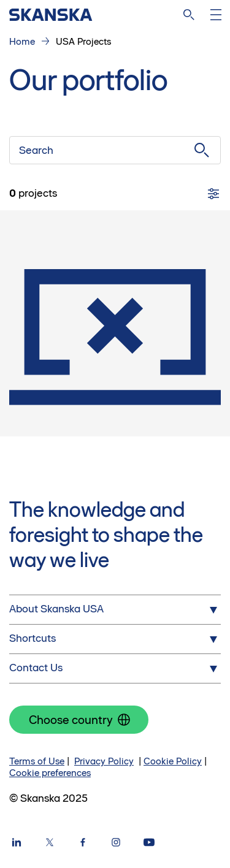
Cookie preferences (50, 773)
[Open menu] (216, 15)
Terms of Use (37, 761)
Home (22, 41)
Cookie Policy (173, 761)
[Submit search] (202, 150)
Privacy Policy (104, 761)
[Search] (189, 15)
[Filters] (213, 194)
